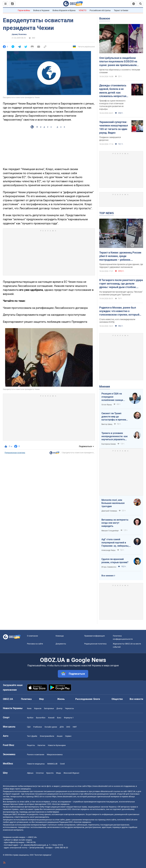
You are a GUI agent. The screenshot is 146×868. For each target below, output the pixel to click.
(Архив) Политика (19, 34)
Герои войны (24, 10)
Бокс (59, 718)
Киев (29, 708)
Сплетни (40, 773)
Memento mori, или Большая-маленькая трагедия (113, 503)
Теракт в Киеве (121, 10)
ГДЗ (29, 727)
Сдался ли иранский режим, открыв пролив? (115, 561)
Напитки (41, 745)
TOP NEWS (107, 213)
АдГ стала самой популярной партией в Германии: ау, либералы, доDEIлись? (115, 543)
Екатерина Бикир (109, 444)
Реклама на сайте (35, 644)
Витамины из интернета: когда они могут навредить (115, 523)
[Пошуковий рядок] (140, 4)
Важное (105, 18)
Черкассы (69, 708)
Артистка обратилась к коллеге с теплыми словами (120, 71)
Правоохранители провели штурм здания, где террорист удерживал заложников (121, 266)
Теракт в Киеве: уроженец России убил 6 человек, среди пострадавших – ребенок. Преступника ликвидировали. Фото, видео (120, 256)
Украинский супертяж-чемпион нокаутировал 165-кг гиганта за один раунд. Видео (114, 127)
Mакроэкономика (55, 755)
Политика (26, 699)
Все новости (136, 699)
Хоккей (51, 718)
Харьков (38, 708)
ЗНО (68, 727)
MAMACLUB (52, 764)
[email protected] (36, 848)
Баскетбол (41, 718)
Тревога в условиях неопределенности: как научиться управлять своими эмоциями (115, 436)
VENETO (83, 10)
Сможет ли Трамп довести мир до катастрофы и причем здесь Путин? (114, 417)
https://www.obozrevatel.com (99, 786)
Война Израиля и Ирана (64, 10)
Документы (61, 644)
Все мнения (107, 576)
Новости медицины (36, 764)
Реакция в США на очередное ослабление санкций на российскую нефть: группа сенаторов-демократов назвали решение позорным (114, 397)
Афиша (30, 773)
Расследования (84, 699)
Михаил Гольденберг (110, 531)
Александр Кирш (108, 550)
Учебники (38, 727)
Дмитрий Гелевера (109, 511)
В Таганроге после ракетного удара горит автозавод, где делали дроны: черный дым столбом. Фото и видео (121, 284)
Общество (117, 699)
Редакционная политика (15, 453)
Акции (60, 736)
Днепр (59, 708)
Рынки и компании (36, 755)
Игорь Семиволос (109, 567)
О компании (32, 636)
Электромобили (47, 736)
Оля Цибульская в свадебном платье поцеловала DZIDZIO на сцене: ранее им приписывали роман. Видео (118, 62)
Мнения (105, 387)
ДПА (62, 727)
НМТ (75, 727)
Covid (62, 764)
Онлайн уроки (51, 727)
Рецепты (31, 745)
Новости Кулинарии (57, 745)
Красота (50, 773)
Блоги (97, 699)
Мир (41, 699)
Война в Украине (41, 10)
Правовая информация (94, 636)
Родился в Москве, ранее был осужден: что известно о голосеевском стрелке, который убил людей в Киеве (119, 311)
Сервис (68, 736)
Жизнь (61, 699)
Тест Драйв (32, 736)
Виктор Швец (107, 424)
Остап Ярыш (107, 405)
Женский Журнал (71, 773)
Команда (60, 636)
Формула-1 (69, 718)
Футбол (30, 718)
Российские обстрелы (100, 10)
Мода (58, 773)
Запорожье (49, 708)
